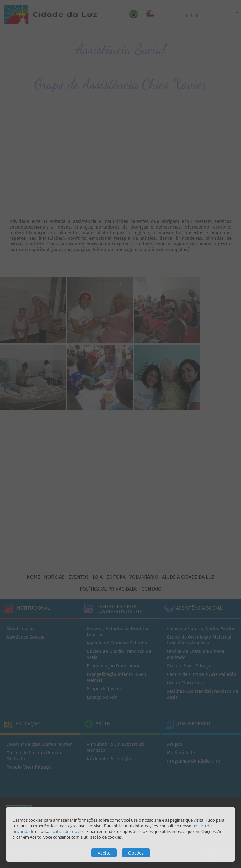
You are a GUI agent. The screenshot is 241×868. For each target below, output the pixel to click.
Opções (136, 853)
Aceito (104, 853)
